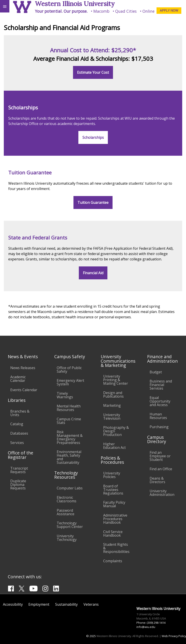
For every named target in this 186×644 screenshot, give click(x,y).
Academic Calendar (18, 379)
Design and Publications (113, 395)
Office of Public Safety (69, 370)
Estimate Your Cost (93, 72)
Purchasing (159, 427)
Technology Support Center (70, 525)
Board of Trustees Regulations (113, 490)
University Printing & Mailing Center (116, 380)
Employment (39, 604)
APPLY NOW (169, 10)
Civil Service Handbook (113, 534)
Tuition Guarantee (93, 202)
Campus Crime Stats (69, 421)
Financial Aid (93, 273)
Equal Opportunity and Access (160, 401)
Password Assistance (66, 512)
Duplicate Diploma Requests (18, 485)
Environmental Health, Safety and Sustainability (69, 457)
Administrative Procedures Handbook (115, 519)
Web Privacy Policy (174, 636)
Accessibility (13, 604)
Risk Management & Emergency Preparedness (70, 437)
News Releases (23, 368)
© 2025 (91, 636)
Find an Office (161, 469)
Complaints (113, 561)
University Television (112, 417)
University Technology (67, 538)
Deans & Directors (157, 480)
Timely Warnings (65, 395)
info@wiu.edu (146, 627)
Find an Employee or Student (160, 456)
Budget (156, 372)
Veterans (91, 604)
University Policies (112, 475)
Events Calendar (24, 390)
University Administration (162, 493)
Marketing (112, 405)
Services (17, 443)
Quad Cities (126, 11)
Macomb (101, 11)
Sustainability (66, 604)
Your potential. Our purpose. (61, 11)
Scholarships (93, 137)
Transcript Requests (19, 470)
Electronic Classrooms (67, 499)
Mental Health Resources (69, 408)
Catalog (17, 424)
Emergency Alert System (70, 382)
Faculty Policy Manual (114, 504)
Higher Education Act (114, 446)
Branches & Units (20, 413)
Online (148, 11)
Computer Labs (70, 488)
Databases (19, 433)
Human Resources (158, 416)
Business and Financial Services (161, 385)
